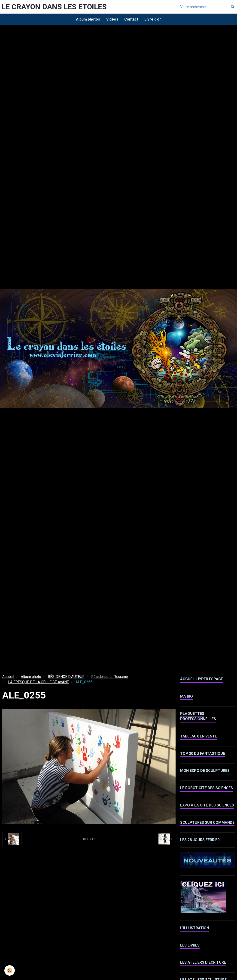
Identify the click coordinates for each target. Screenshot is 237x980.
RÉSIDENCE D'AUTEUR (66, 677)
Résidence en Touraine (110, 677)
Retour (89, 840)
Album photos (87, 19)
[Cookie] (10, 970)
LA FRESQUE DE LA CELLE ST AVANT (38, 683)
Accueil (8, 677)
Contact (132, 19)
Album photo (31, 677)
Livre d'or (154, 19)
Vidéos (112, 19)
